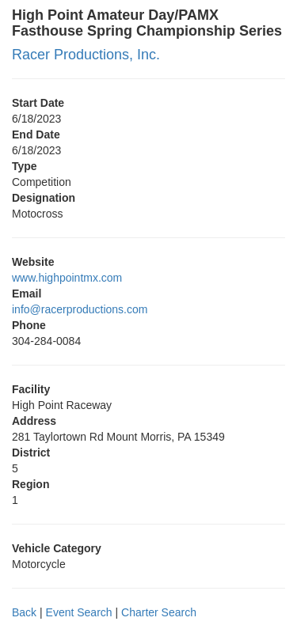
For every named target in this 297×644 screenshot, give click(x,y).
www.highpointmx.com (67, 278)
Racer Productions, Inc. (86, 55)
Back (24, 612)
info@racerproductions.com (80, 309)
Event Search (79, 612)
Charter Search (159, 612)
